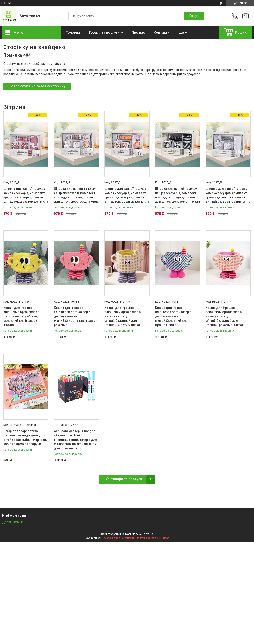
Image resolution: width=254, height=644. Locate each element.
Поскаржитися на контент (118, 538)
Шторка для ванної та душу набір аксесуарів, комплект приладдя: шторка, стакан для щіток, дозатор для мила (26, 195)
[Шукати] (194, 16)
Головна (73, 33)
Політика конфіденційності (153, 538)
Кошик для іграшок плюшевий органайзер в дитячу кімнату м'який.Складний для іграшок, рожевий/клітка (224, 316)
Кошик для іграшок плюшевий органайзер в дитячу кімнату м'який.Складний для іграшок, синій (173, 316)
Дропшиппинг (12, 522)
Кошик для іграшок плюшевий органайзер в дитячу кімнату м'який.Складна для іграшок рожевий (76, 316)
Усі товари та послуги (124, 479)
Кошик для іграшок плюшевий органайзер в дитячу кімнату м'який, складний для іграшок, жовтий (21, 316)
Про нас (138, 33)
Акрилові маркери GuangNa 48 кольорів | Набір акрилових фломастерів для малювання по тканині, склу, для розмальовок (75, 440)
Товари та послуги (104, 33)
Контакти (162, 33)
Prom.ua (148, 534)
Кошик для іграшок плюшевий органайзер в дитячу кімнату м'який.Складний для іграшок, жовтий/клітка (123, 316)
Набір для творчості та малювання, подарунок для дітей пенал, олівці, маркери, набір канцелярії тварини (25, 437)
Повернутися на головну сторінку (37, 86)
